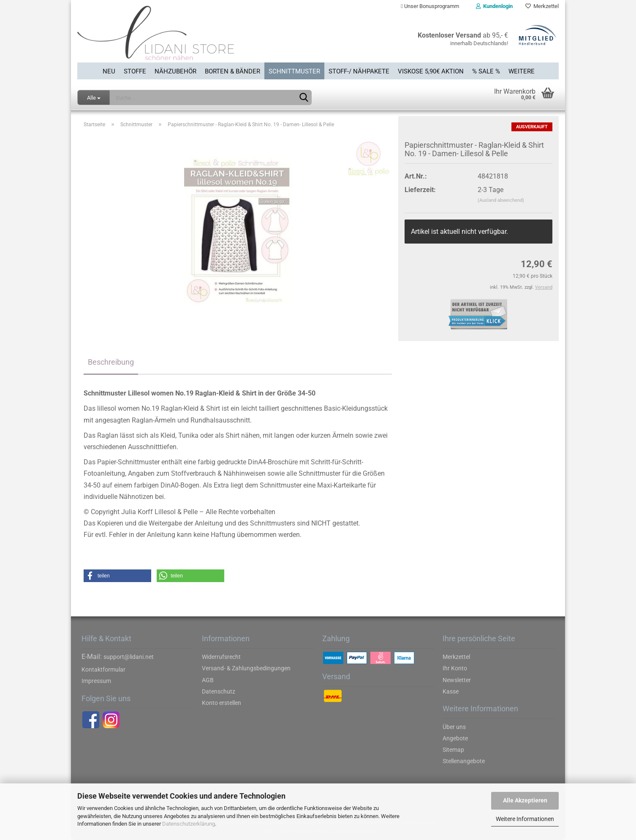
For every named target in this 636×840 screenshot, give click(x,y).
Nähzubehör (175, 71)
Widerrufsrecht (221, 657)
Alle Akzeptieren (525, 800)
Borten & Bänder (232, 71)
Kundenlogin (494, 6)
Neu (109, 71)
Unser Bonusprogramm (430, 6)
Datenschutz (219, 691)
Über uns (454, 727)
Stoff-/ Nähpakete (359, 71)
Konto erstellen (222, 703)
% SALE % (486, 71)
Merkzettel (542, 6)
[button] (117, 576)
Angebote (455, 738)
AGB (208, 680)
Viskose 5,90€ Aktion (431, 71)
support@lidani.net (129, 657)
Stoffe (135, 71)
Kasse (451, 691)
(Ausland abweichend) (501, 200)
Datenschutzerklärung (189, 824)
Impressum (96, 681)
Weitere (522, 71)
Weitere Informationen (525, 819)
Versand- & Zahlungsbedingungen (246, 668)
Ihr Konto (455, 668)
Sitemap (453, 750)
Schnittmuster (294, 71)
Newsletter (457, 680)
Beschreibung (111, 362)
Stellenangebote (464, 761)
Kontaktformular (103, 669)
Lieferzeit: (420, 190)
